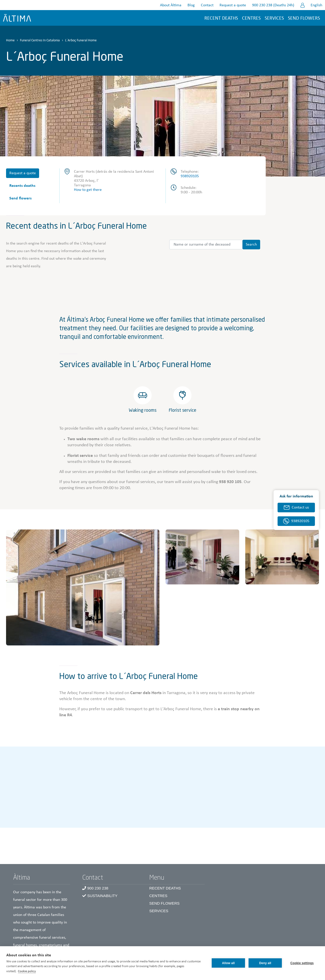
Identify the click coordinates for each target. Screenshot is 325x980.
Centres (158, 896)
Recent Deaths (165, 888)
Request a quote (233, 5)
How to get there (88, 190)
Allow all (228, 963)
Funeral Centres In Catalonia (40, 40)
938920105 (190, 176)
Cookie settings (302, 963)
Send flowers (304, 18)
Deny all (265, 963)
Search (251, 245)
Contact (207, 5)
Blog (191, 5)
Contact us (300, 508)
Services (274, 18)
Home (10, 40)
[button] (83, 587)
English (316, 5)
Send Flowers (165, 903)
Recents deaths (22, 186)
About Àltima (171, 5)
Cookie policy (27, 971)
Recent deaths (221, 18)
